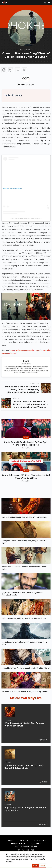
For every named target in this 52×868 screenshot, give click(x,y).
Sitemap (10, 848)
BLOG (26, 441)
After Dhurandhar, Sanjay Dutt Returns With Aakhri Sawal (24, 524)
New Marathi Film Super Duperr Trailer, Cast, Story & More (24, 699)
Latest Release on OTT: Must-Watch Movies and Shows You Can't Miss (26, 484)
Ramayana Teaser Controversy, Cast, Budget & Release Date (24, 549)
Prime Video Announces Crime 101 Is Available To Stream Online (24, 575)
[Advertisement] (7, 17)
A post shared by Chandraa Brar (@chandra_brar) (26, 218)
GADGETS (8, 729)
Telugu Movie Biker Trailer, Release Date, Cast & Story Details (26, 675)
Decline (42, 866)
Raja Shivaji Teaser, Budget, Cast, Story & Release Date (24, 626)
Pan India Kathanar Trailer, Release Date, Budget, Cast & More (24, 651)
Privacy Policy (18, 851)
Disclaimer (36, 851)
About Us (24, 848)
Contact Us (40, 848)
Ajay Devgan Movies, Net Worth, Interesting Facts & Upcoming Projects (22, 601)
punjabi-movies (26, 50)
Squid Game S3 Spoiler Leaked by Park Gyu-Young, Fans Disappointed (26, 447)
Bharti (21, 85)
